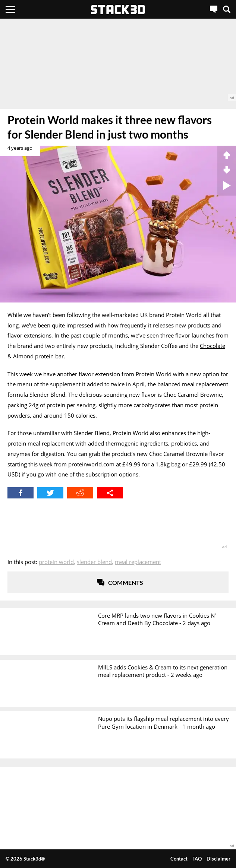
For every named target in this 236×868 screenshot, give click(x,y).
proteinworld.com (91, 464)
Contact (179, 859)
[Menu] (10, 9)
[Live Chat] (214, 9)
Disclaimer (218, 859)
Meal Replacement (138, 562)
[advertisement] (118, 60)
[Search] (227, 9)
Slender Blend (94, 562)
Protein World (56, 562)
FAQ (197, 859)
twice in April (128, 384)
